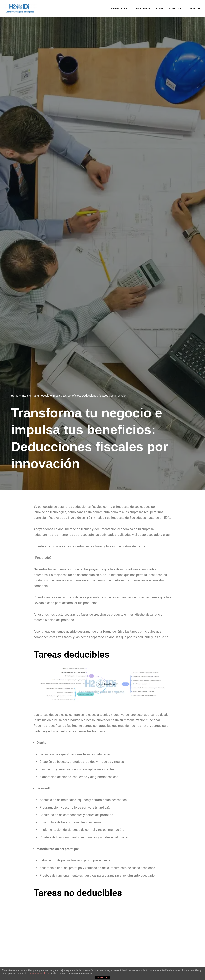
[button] (124, 8)
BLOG (158, 8)
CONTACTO (194, 8)
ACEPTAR (102, 977)
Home (15, 396)
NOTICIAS (174, 8)
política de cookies (39, 973)
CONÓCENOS (139, 8)
